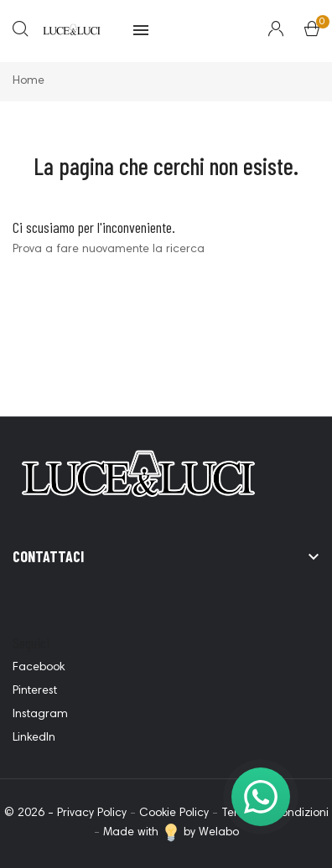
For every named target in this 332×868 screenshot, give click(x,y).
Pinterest (35, 691)
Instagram (40, 715)
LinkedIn (34, 738)
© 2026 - (31, 814)
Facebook (39, 668)
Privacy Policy (92, 814)
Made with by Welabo (171, 833)
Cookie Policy (174, 814)
